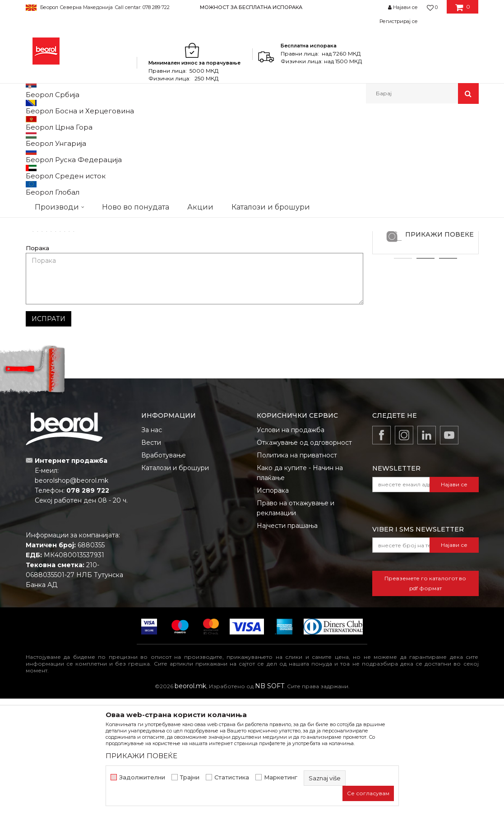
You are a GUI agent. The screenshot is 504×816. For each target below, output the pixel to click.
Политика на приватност (297, 573)
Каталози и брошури (175, 585)
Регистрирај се (399, 21)
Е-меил (210, 311)
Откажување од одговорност (304, 560)
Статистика (232, 777)
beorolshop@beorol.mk (72, 598)
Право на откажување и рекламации (296, 625)
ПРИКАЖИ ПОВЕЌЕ (439, 352)
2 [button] (425, 376)
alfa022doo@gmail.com (229, 199)
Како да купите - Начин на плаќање (300, 590)
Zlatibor (425, 304)
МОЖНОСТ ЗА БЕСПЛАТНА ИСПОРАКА (251, 7)
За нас (152, 547)
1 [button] (403, 376)
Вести (151, 560)
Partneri (69, 123)
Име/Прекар (46, 311)
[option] (252, 7)
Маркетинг (281, 777)
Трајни (190, 777)
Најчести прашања (287, 643)
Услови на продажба (291, 547)
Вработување (164, 573)
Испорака (273, 608)
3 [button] (448, 376)
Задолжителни (142, 777)
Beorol (43, 123)
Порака (37, 366)
